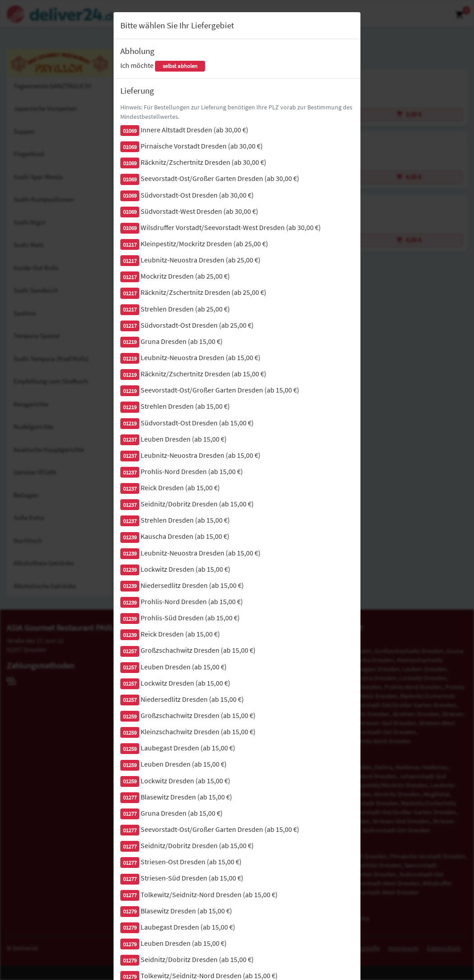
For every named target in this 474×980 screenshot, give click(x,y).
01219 (130, 342)
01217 (130, 245)
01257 (130, 651)
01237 (130, 440)
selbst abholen (180, 66)
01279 (130, 911)
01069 (130, 131)
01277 (130, 797)
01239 (130, 537)
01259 (130, 716)
